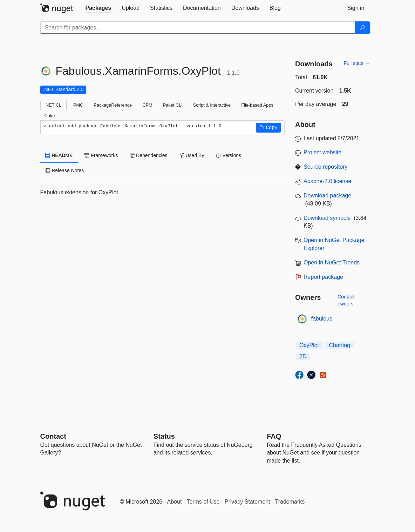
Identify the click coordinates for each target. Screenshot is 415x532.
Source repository (325, 167)
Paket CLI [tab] (173, 105)
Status (164, 436)
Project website (323, 152)
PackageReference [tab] (113, 105)
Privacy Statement (247, 502)
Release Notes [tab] (65, 170)
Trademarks (290, 502)
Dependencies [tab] (148, 155)
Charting (339, 345)
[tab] (98, 8)
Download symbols (327, 218)
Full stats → (357, 63)
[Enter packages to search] (198, 28)
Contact (53, 436)
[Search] (362, 28)
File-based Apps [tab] (257, 105)
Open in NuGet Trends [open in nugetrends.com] (332, 262)
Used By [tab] (192, 155)
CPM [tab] (147, 105)
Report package (323, 277)
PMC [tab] (78, 105)
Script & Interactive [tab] (212, 105)
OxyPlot (309, 345)
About (175, 502)
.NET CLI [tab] (54, 105)
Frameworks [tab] (101, 155)
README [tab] (59, 155)
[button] (268, 128)
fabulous (322, 319)
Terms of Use (203, 502)
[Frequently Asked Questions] (274, 436)
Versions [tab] (229, 155)
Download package (327, 196)
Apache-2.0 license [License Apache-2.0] (327, 181)
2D (303, 356)
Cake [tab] (50, 116)
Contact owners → (349, 300)
